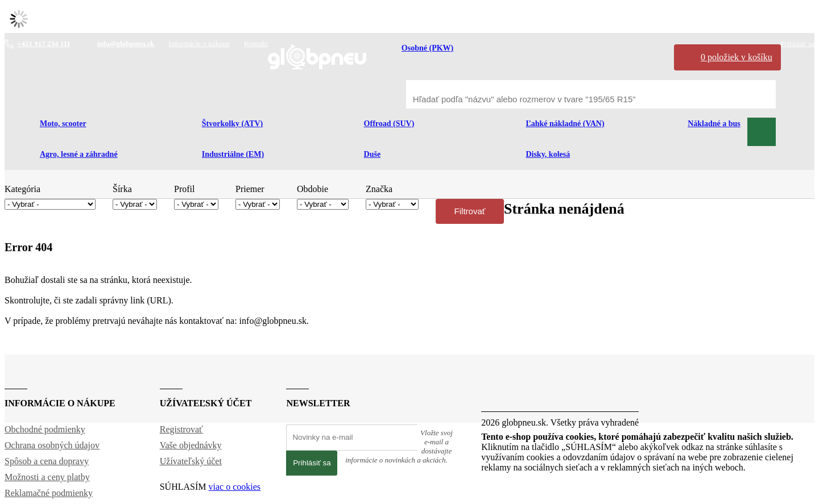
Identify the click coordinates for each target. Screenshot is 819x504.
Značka (379, 189)
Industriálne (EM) (233, 154)
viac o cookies (235, 487)
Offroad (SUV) (389, 124)
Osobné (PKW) (427, 48)
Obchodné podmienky (45, 429)
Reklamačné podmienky (49, 493)
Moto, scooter (63, 124)
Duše (373, 154)
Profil (184, 189)
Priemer (250, 189)
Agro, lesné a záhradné (79, 154)
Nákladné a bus (714, 124)
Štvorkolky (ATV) (232, 124)
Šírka (122, 189)
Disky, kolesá (548, 154)
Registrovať (181, 429)
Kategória (22, 189)
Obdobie (313, 189)
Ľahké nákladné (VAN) (565, 124)
